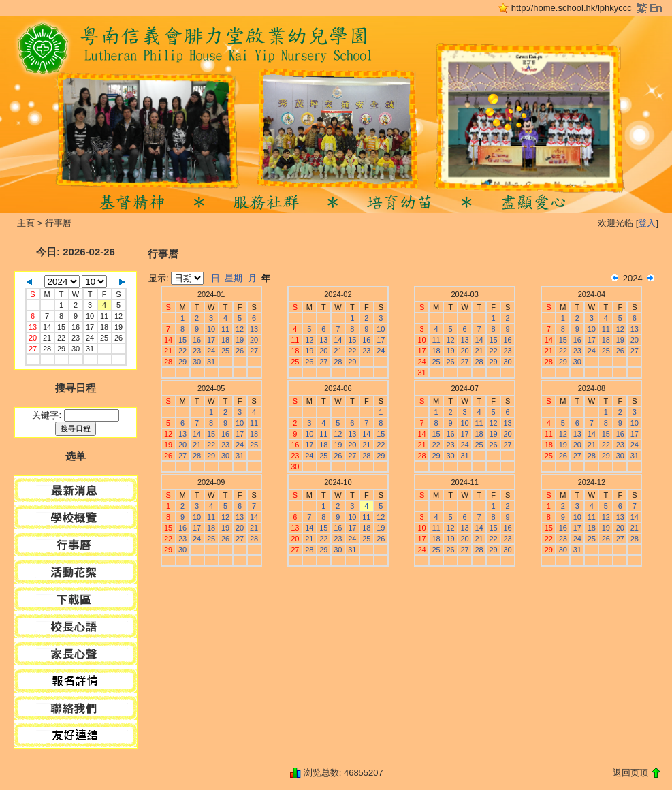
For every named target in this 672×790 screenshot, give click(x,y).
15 (61, 327)
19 (118, 327)
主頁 (26, 223)
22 (61, 338)
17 (90, 327)
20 (254, 340)
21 (47, 338)
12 (118, 316)
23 (76, 338)
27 (254, 351)
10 (90, 316)
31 (90, 349)
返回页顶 (630, 773)
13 (254, 329)
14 (47, 327)
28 (47, 349)
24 (90, 338)
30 (76, 349)
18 (104, 327)
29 (61, 349)
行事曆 (58, 223)
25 (104, 338)
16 (76, 327)
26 (118, 338)
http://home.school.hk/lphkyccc (572, 8)
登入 (647, 223)
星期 (234, 278)
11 (104, 316)
